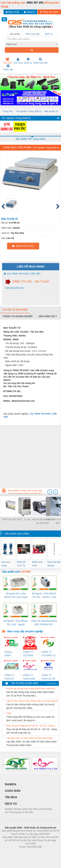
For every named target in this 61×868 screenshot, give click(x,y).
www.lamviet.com (14, 288)
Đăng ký (29, 12)
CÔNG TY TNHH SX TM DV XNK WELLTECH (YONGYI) (48, 677)
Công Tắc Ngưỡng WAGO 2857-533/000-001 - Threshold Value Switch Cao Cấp (44, 623)
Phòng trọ (10, 852)
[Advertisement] (30, 455)
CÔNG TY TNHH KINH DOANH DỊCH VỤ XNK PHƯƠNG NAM (29, 677)
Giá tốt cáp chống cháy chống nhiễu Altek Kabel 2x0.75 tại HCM (32, 688)
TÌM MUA (11, 797)
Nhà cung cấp (41, 61)
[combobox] (32, 44)
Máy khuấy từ (51, 111)
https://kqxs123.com (46, 852)
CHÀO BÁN (13, 791)
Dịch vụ (28, 61)
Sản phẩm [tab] (15, 34)
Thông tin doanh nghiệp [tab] (18, 316)
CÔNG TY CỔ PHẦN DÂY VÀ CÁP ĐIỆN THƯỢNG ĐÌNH (30, 654)
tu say (27, 519)
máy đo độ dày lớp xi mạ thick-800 (43, 521)
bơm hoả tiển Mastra (54, 564)
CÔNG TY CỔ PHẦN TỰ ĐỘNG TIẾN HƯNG (48, 654)
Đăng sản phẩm (49, 12)
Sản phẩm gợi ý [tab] (48, 316)
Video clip (8, 68)
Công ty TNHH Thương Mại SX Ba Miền (11, 654)
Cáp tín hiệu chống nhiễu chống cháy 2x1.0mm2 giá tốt (32, 701)
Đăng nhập (13, 12)
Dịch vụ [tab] (49, 34)
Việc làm (8, 61)
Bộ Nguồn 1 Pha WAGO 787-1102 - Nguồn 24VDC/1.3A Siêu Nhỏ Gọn (16, 623)
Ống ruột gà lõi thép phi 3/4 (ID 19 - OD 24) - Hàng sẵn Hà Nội (32, 726)
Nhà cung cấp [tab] (33, 34)
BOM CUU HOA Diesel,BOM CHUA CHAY (39, 564)
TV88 (9, 713)
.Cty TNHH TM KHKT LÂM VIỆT (22, 274)
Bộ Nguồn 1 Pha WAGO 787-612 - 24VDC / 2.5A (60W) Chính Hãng (44, 596)
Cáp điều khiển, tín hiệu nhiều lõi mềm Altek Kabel (29, 738)
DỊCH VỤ (11, 804)
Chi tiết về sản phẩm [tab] (15, 310)
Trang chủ (8, 111)
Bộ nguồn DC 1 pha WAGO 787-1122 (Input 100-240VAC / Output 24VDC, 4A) (16, 596)
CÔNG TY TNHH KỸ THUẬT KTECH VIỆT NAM (11, 677)
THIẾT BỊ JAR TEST (12, 519)
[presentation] (50, 492)
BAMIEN (11, 784)
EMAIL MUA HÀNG (23, 246)
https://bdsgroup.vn (26, 852)
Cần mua (18, 61)
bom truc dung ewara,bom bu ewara (7, 564)
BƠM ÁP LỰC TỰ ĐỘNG (21, 564)
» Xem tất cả (51, 683)
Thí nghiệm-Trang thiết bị (29, 111)
